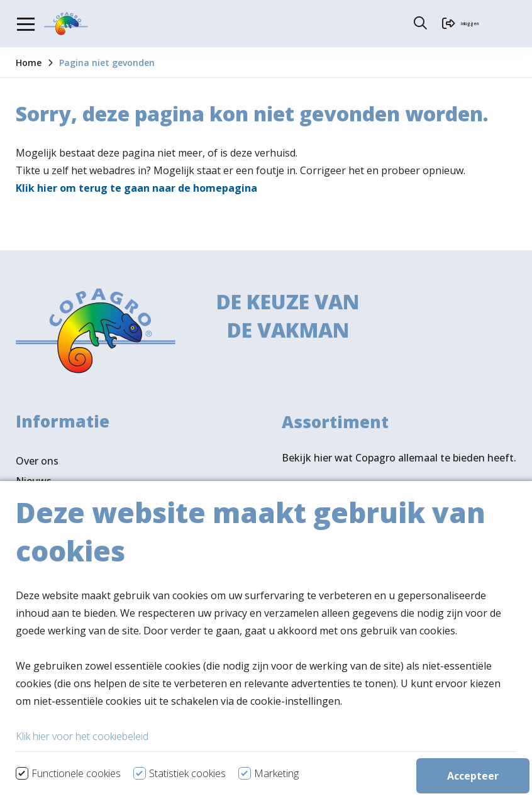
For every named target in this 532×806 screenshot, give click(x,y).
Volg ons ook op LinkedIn (76, 703)
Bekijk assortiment (351, 502)
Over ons (37, 461)
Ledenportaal (47, 541)
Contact (35, 521)
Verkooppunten (75, 659)
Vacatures (40, 501)
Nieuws (34, 481)
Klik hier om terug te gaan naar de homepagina (136, 188)
